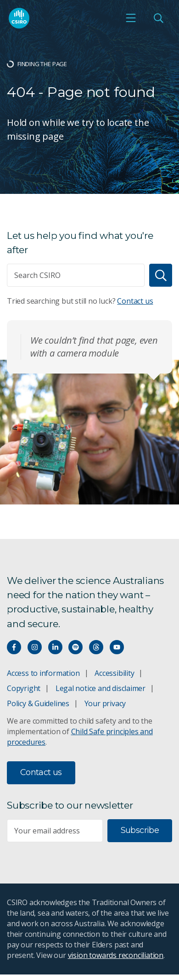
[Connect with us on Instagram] (35, 647)
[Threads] (96, 647)
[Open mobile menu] (131, 18)
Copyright (24, 688)
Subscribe (140, 830)
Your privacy (105, 703)
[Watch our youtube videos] (117, 647)
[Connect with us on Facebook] (14, 647)
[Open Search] (158, 18)
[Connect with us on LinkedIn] (55, 647)
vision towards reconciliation (116, 955)
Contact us (135, 301)
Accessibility (114, 673)
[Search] (161, 275)
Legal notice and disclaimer (101, 688)
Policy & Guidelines (38, 703)
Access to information (43, 673)
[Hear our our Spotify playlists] (76, 647)
